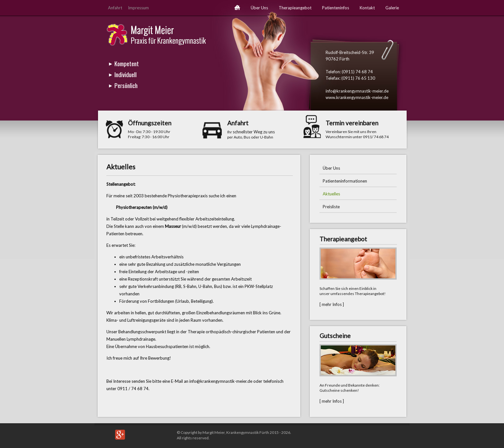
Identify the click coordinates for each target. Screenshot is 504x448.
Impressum (138, 8)
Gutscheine (335, 336)
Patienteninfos (336, 8)
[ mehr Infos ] (332, 304)
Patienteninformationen (345, 181)
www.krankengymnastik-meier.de (357, 97)
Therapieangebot (295, 8)
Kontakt (367, 8)
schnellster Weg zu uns (254, 132)
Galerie (392, 8)
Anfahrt (115, 8)
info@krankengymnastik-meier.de (357, 91)
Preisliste (331, 207)
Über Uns (259, 8)
